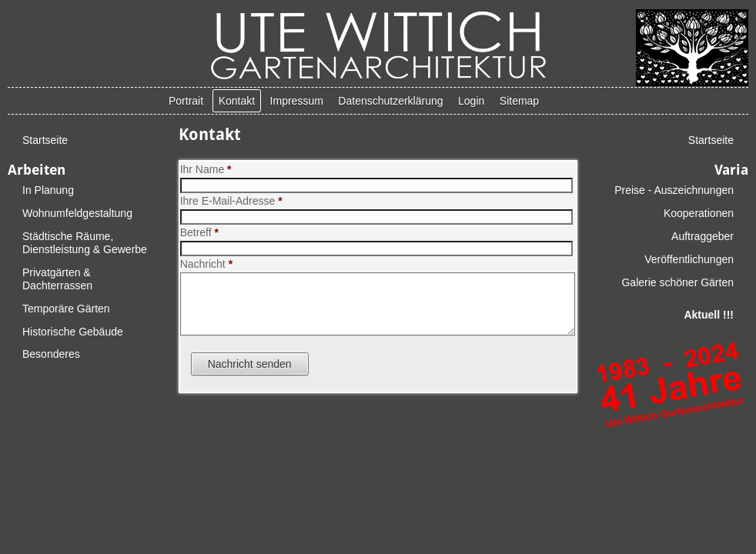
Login (471, 101)
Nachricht (206, 264)
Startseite (45, 140)
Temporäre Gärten (66, 309)
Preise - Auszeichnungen (674, 190)
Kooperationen (699, 213)
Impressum (297, 101)
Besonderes (51, 354)
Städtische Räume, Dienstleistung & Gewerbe (85, 243)
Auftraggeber (702, 236)
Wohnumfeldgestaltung (77, 213)
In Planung (48, 190)
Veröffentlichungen (689, 259)
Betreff (199, 232)
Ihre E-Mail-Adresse (231, 201)
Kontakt (237, 101)
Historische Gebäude (73, 332)
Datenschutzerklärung (390, 101)
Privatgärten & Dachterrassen (57, 279)
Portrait (186, 101)
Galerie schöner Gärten (677, 282)
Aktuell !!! (709, 315)
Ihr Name (206, 169)
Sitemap (519, 101)
